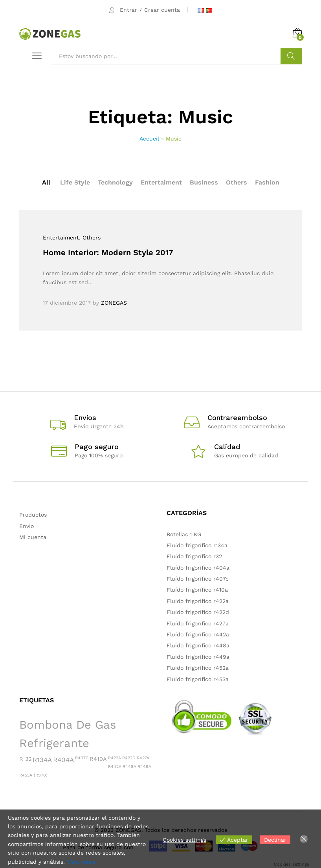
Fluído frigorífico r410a (197, 590)
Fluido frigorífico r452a (198, 668)
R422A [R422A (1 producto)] (115, 758)
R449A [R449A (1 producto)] (144, 767)
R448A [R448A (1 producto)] (129, 767)
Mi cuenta (33, 537)
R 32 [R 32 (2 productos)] (25, 759)
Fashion (267, 182)
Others (237, 182)
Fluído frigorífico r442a (198, 634)
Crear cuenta (162, 10)
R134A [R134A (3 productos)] (42, 760)
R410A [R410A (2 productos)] (98, 759)
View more (81, 862)
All (46, 182)
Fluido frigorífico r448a (198, 645)
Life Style (75, 182)
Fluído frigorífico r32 (194, 556)
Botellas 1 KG (184, 534)
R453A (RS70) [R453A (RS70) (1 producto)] (33, 775)
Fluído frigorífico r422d (198, 612)
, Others (90, 238)
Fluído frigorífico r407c (198, 579)
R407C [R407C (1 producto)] (82, 758)
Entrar (128, 10)
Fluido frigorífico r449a (198, 657)
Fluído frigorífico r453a (198, 679)
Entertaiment (161, 182)
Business (204, 182)
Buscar (291, 56)
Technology (115, 182)
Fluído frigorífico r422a (198, 601)
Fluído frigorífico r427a (198, 623)
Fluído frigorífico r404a (198, 568)
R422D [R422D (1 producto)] (129, 758)
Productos (33, 515)
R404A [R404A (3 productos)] (63, 760)
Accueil (149, 139)
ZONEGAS (114, 303)
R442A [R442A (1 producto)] (115, 767)
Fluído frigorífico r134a (197, 545)
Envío (27, 526)
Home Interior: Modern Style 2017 (108, 252)
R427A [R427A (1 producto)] (143, 758)
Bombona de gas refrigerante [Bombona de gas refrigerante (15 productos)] (68, 734)
